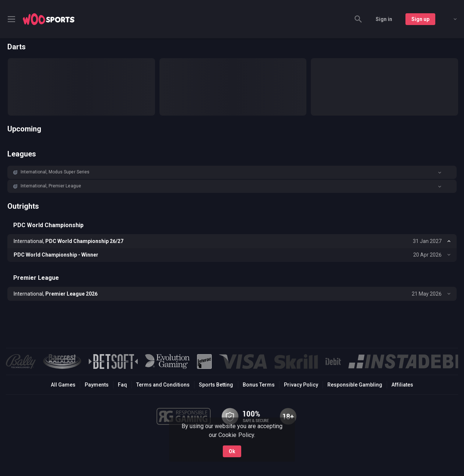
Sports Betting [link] (216, 385)
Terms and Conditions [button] (163, 385)
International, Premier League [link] (51, 186)
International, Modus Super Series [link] (55, 172)
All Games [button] (63, 385)
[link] (49, 19)
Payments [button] (97, 385)
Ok (232, 449)
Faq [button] (122, 385)
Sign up (420, 19)
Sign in (384, 19)
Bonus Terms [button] (259, 385)
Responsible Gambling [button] (355, 385)
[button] (232, 172)
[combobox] (450, 19)
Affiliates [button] (402, 385)
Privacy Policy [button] (301, 385)
